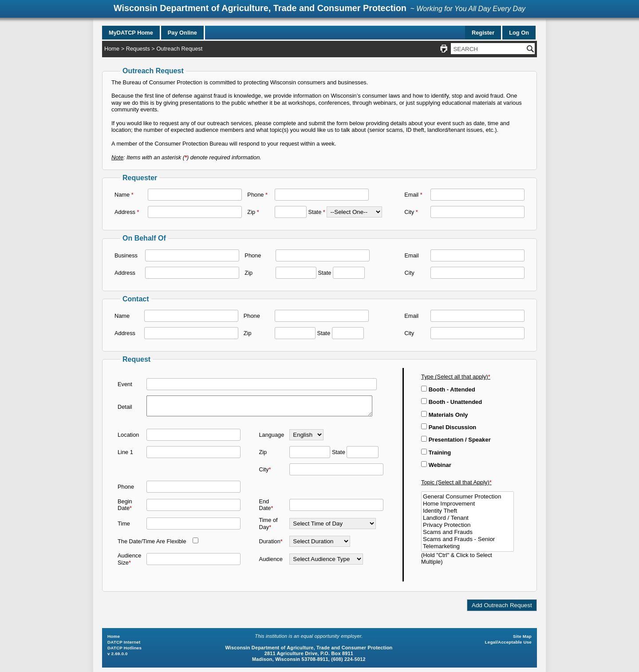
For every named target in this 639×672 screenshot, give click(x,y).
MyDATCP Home (131, 33)
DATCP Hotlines (124, 648)
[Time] (193, 526)
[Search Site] (489, 49)
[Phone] (322, 195)
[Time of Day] (333, 526)
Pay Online (182, 33)
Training (436, 453)
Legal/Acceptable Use (508, 642)
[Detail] (259, 406)
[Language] (306, 437)
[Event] (262, 382)
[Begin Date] (193, 507)
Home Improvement (467, 504)
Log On (519, 33)
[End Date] (336, 507)
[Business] (192, 255)
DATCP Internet (124, 642)
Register (483, 33)
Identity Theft (467, 511)
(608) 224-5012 (348, 659)
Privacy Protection (467, 525)
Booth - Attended (448, 389)
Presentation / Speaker (456, 440)
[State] (354, 212)
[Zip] (291, 212)
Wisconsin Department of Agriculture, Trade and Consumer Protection (260, 8)
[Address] (195, 212)
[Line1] (193, 454)
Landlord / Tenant (467, 518)
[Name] (195, 195)
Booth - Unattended (452, 402)
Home (112, 49)
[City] (477, 212)
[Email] (477, 195)
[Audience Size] (193, 561)
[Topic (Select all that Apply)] (467, 522)
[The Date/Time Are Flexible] (195, 543)
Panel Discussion (449, 427)
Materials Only (444, 415)
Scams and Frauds (467, 532)
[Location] (193, 437)
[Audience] (326, 561)
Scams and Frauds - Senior (467, 539)
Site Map (522, 636)
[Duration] (320, 544)
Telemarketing (467, 546)
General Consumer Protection (467, 497)
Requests (138, 49)
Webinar (436, 465)
